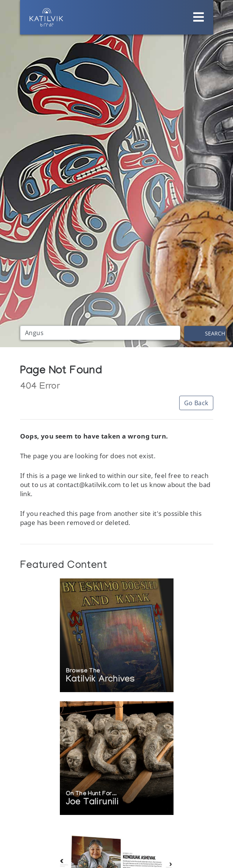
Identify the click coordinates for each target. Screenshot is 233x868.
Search (215, 333)
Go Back (196, 403)
